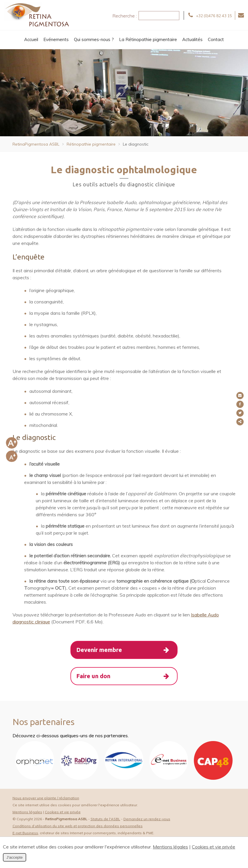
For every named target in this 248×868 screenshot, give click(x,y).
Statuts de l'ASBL (105, 820)
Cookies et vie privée (63, 813)
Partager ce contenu (241, 422)
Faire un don (127, 677)
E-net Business (25, 834)
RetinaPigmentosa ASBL (36, 144)
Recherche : (125, 16)
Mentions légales (27, 813)
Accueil (31, 39)
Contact (216, 39)
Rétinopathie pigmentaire (91, 144)
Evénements (56, 39)
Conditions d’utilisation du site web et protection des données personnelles (78, 827)
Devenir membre (127, 650)
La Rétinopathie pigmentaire (148, 39)
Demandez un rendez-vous (147, 820)
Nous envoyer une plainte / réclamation (46, 799)
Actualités (192, 39)
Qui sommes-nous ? (94, 39)
